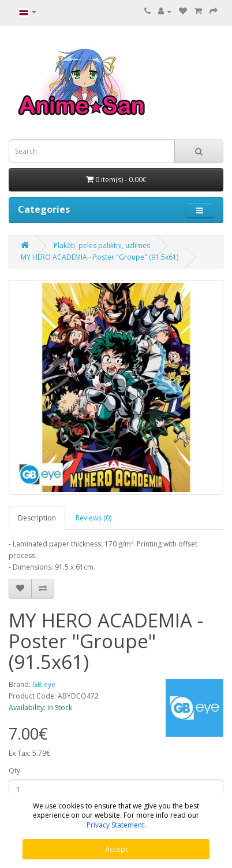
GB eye (44, 684)
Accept (116, 849)
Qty (14, 771)
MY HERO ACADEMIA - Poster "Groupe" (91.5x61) (100, 257)
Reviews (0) (93, 518)
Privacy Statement (115, 825)
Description (37, 518)
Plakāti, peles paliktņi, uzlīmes (102, 245)
